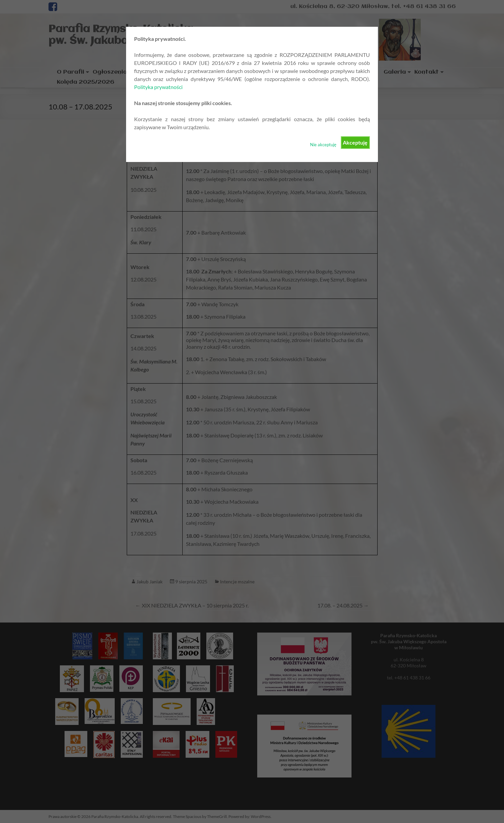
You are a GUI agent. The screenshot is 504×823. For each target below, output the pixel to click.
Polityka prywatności (158, 87)
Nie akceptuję (323, 145)
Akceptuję (355, 142)
